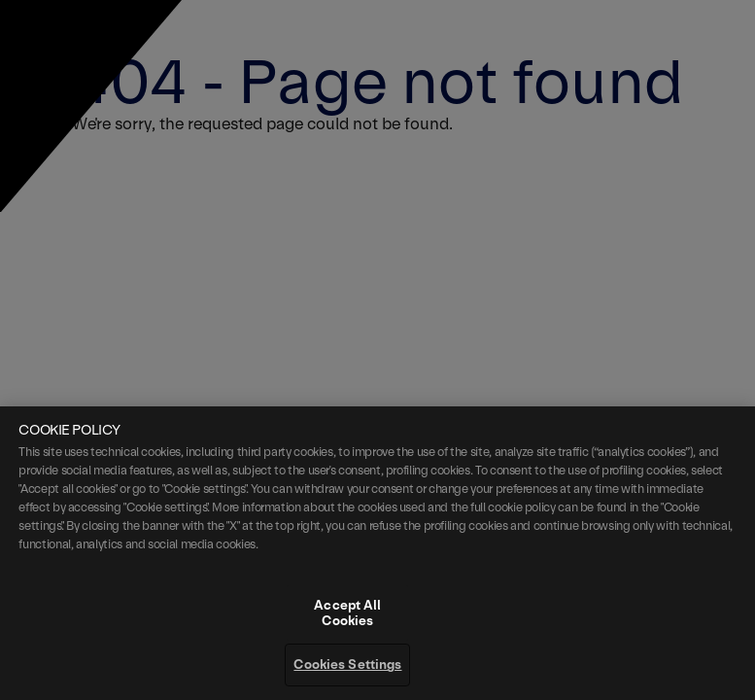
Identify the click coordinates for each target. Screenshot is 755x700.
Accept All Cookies (347, 642)
